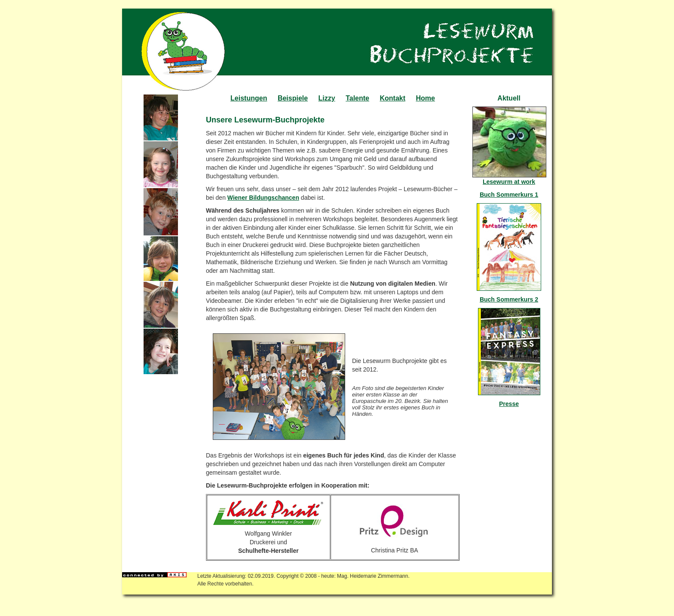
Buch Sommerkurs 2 (509, 299)
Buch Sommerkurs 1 (509, 195)
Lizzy (327, 98)
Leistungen (249, 98)
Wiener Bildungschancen (263, 198)
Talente (357, 98)
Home (425, 98)
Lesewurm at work (509, 182)
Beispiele (293, 98)
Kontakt (392, 98)
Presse (509, 404)
